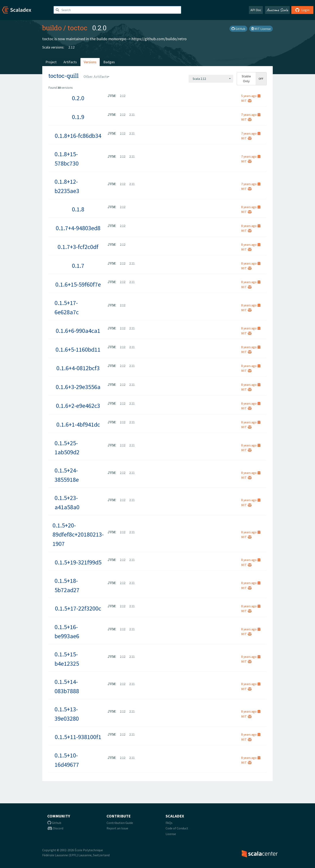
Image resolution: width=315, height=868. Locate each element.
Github (54, 823)
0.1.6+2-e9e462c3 (78, 406)
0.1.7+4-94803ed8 (78, 228)
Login (302, 10)
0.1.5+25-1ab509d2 (67, 448)
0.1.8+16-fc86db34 (78, 136)
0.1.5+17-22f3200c (78, 608)
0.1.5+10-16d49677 (67, 760)
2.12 (71, 47)
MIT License (261, 29)
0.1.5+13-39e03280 (67, 714)
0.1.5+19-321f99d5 (78, 562)
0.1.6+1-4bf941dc (78, 424)
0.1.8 (78, 209)
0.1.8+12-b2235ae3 (67, 186)
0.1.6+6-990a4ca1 (78, 331)
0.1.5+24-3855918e (67, 475)
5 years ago (251, 96)
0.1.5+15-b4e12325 (67, 659)
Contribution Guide (120, 823)
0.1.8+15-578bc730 (67, 159)
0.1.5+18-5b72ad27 (67, 585)
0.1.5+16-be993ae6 (67, 632)
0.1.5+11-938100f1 (78, 737)
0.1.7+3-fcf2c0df (78, 247)
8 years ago (251, 207)
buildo (52, 28)
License (171, 834)
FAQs (169, 823)
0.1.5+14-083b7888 (67, 686)
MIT (246, 101)
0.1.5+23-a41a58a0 (67, 502)
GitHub (238, 29)
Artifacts (70, 62)
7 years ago (251, 115)
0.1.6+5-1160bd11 (78, 349)
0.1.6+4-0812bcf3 (78, 368)
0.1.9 (78, 117)
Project (51, 62)
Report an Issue (117, 828)
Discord (55, 828)
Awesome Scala (277, 10)
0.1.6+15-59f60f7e (78, 284)
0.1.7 (78, 266)
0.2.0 (78, 98)
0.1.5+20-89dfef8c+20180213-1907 (78, 535)
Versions (90, 62)
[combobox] (211, 79)
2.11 (132, 115)
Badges (109, 62)
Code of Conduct (177, 828)
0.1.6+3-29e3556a (78, 387)
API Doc (256, 10)
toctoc (77, 28)
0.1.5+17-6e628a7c (67, 307)
